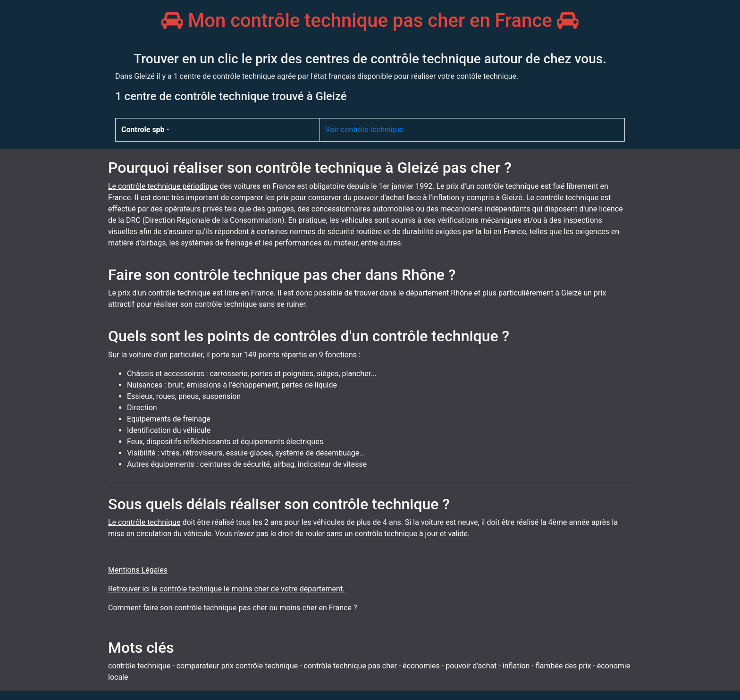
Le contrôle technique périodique (163, 186)
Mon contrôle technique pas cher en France (370, 21)
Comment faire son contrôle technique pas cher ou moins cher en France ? (233, 608)
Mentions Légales (138, 570)
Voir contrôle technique (365, 130)
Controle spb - (145, 130)
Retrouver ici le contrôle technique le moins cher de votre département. (226, 589)
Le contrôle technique (144, 522)
